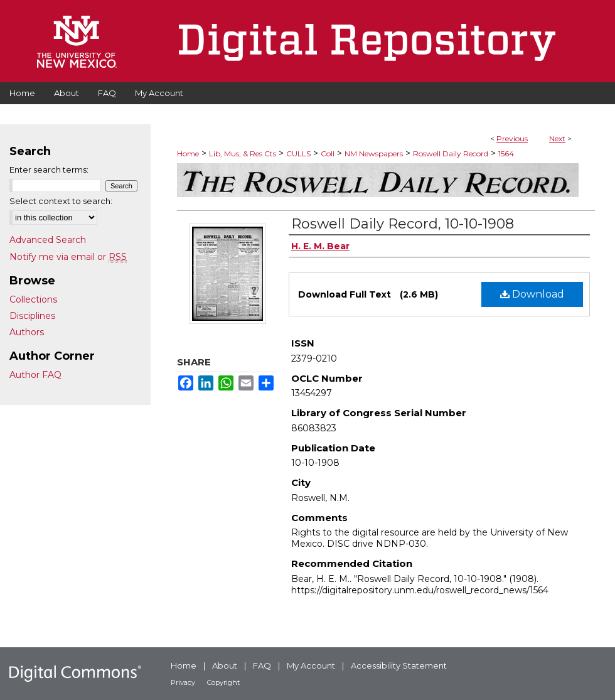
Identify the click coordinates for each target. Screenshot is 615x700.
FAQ (262, 665)
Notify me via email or (68, 257)
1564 (506, 153)
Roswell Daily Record (451, 153)
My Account (311, 665)
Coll (328, 153)
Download (532, 294)
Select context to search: (61, 201)
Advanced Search (48, 240)
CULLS (298, 153)
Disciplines (32, 316)
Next (557, 138)
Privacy (183, 682)
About (225, 665)
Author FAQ (35, 375)
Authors (27, 332)
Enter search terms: (49, 170)
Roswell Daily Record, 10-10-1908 (403, 224)
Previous (512, 138)
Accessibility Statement (399, 665)
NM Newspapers (374, 153)
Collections (33, 299)
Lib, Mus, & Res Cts (243, 153)
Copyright (223, 682)
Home (188, 153)
